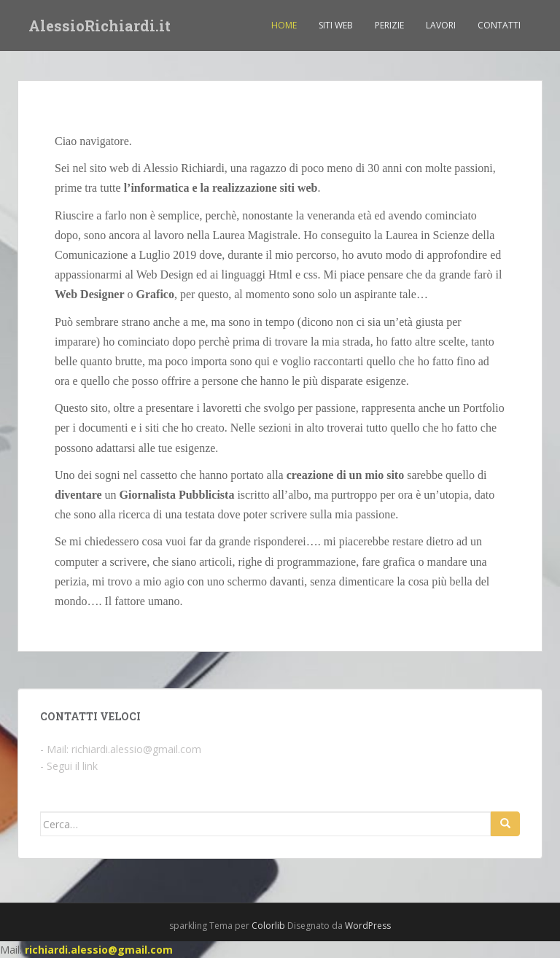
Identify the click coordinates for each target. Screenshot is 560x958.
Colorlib (268, 926)
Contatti (499, 25)
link (90, 766)
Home (284, 25)
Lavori (441, 25)
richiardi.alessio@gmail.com (136, 749)
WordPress (368, 926)
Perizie (389, 25)
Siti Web (336, 25)
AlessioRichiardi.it (100, 26)
